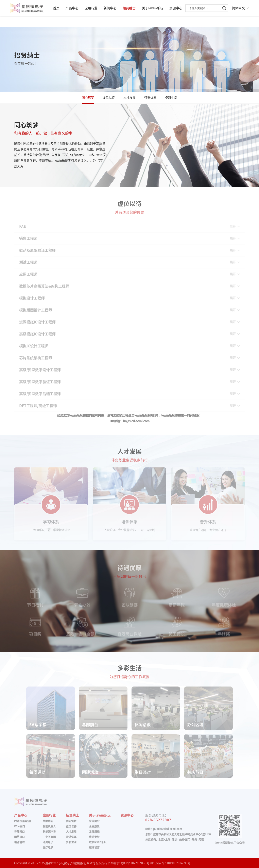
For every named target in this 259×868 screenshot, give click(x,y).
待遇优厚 (150, 98)
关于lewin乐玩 (153, 8)
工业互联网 (49, 837)
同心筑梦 (88, 98)
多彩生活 (171, 98)
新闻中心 (110, 8)
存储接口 (19, 832)
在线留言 (94, 847)
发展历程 (94, 832)
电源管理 (19, 842)
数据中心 (48, 821)
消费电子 (48, 842)
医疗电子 (48, 847)
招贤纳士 (129, 8)
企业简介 (94, 821)
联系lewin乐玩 (98, 842)
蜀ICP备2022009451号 (135, 863)
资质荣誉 (94, 837)
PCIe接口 (20, 826)
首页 (56, 8)
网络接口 (19, 837)
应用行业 (91, 8)
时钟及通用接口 (23, 821)
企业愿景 (94, 826)
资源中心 (176, 8)
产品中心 (72, 8)
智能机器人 (49, 826)
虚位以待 (109, 98)
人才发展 (129, 98)
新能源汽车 (49, 832)
